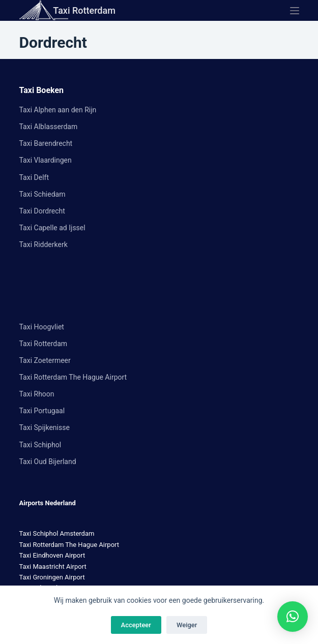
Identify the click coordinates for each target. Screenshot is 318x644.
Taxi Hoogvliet (42, 327)
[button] (293, 617)
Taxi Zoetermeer (45, 360)
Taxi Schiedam (42, 194)
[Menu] (295, 11)
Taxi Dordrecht (42, 211)
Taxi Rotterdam (84, 10)
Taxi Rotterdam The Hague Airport (73, 377)
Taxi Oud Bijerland (48, 462)
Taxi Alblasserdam (49, 127)
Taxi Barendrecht (46, 143)
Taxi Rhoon (37, 394)
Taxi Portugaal (42, 411)
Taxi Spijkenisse (45, 427)
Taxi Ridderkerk (44, 244)
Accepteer (136, 625)
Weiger (187, 625)
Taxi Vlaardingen (46, 160)
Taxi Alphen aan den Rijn (58, 110)
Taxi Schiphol (40, 445)
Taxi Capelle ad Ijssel (52, 228)
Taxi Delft (34, 177)
